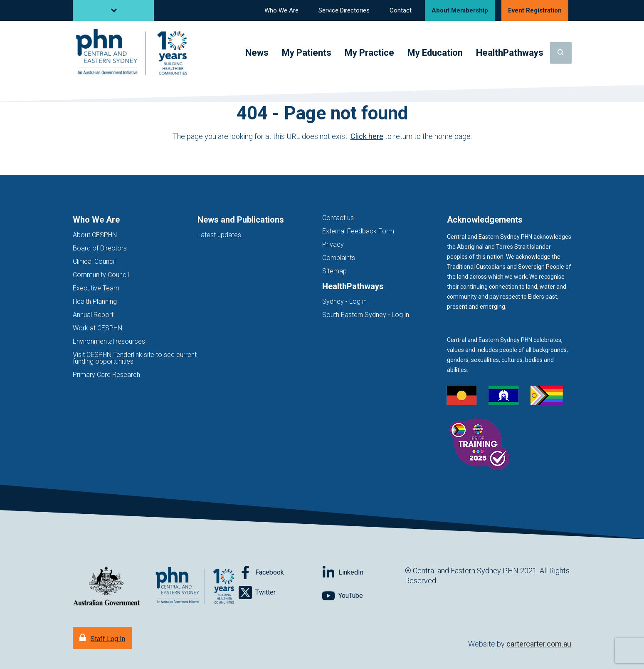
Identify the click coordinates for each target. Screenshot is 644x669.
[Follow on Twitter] (280, 592)
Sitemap (334, 271)
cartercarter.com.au (539, 644)
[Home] (133, 53)
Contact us (338, 218)
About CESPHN (95, 235)
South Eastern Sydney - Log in (366, 315)
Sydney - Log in (344, 301)
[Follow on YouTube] (363, 596)
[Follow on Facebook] (280, 572)
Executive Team (96, 288)
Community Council (101, 275)
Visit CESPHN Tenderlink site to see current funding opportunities (135, 358)
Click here (367, 136)
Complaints (339, 258)
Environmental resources (109, 341)
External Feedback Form (358, 231)
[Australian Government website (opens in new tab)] (106, 586)
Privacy (333, 244)
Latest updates (219, 235)
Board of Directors (100, 248)
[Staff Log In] (102, 638)
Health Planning (95, 301)
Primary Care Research (106, 375)
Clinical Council (94, 261)
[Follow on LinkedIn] (363, 572)
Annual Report (93, 315)
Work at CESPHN (97, 328)
